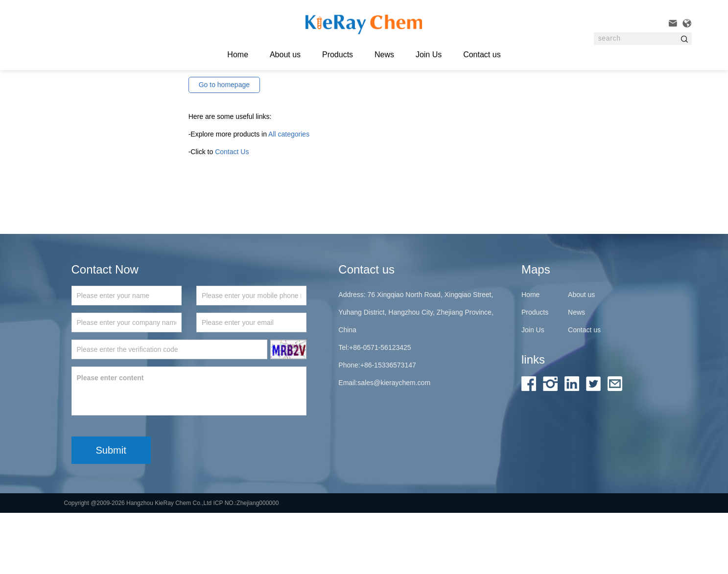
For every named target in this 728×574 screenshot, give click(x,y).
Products (338, 55)
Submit (111, 511)
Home (530, 356)
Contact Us (232, 212)
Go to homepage (224, 145)
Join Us (429, 55)
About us (285, 55)
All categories (289, 195)
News (384, 55)
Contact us (482, 55)
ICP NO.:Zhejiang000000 (246, 564)
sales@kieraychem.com (394, 444)
